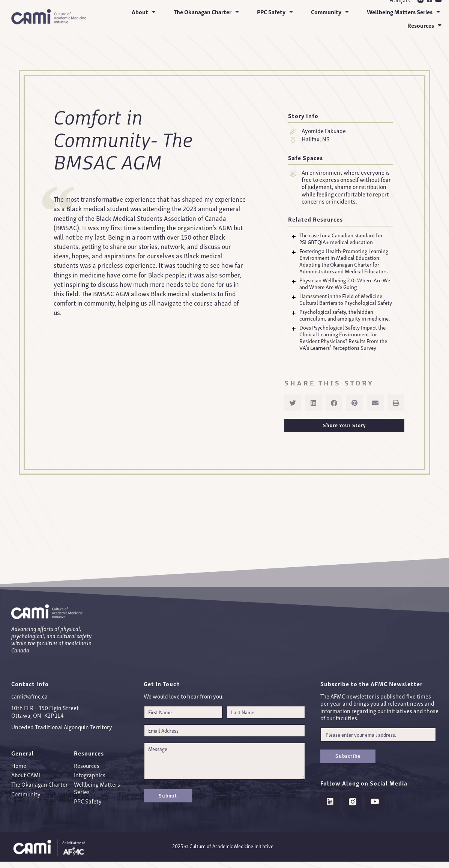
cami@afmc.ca (29, 696)
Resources (424, 25)
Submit (168, 795)
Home (19, 765)
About (144, 12)
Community (330, 12)
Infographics (90, 775)
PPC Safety (275, 12)
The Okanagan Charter (206, 12)
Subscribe (348, 756)
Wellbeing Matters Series (403, 12)
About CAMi (26, 775)
